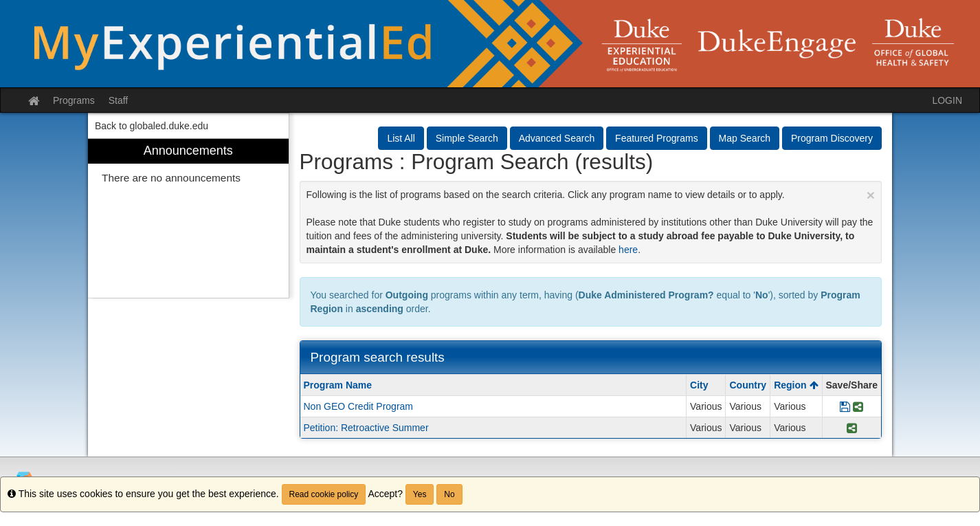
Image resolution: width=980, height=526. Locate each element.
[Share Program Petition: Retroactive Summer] (852, 428)
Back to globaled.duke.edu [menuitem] (152, 126)
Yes (420, 494)
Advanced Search (557, 138)
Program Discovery (832, 138)
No (449, 494)
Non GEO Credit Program (359, 406)
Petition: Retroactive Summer (366, 428)
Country (748, 385)
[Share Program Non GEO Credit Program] (858, 406)
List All (401, 138)
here (628, 250)
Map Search (745, 138)
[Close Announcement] (871, 195)
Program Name (338, 385)
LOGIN (947, 100)
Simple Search (467, 138)
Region (796, 385)
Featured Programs (657, 138)
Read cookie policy (324, 494)
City (699, 385)
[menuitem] (188, 218)
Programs (74, 100)
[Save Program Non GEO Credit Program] (845, 406)
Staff (119, 100)
